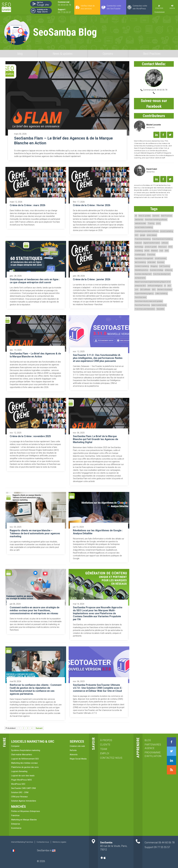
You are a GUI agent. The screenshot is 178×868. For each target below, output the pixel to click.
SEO (137, 235)
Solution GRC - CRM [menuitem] (20, 792)
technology (139, 247)
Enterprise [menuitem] (16, 824)
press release (152, 235)
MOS (170, 247)
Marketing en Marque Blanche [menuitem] (24, 820)
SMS (167, 251)
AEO (169, 286)
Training (151, 223)
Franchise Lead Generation (145, 309)
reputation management (144, 258)
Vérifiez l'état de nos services (88, 7)
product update (151, 247)
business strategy (157, 270)
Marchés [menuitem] (18, 807)
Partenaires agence (153, 746)
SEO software (145, 289)
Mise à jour (162, 247)
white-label (151, 262)
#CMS (147, 251)
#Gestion (154, 251)
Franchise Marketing (143, 239)
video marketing (161, 293)
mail (161, 251)
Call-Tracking (164, 266)
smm (158, 223)
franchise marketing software (156, 219)
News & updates (63, 54)
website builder (140, 223)
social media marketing (144, 227)
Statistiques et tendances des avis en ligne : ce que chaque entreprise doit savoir (35, 281)
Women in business (165, 289)
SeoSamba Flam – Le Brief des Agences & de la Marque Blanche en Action (63, 140)
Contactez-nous (111, 758)
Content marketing (142, 266)
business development (143, 274)
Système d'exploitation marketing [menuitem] (26, 750)
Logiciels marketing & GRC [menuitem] (33, 742)
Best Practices (152, 54)
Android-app (102, 858)
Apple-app (105, 858)
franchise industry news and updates (149, 301)
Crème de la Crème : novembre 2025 (30, 436)
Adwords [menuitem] (74, 755)
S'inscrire (159, 8)
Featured (138, 243)
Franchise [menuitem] (15, 815)
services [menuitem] (77, 742)
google (143, 235)
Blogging (154, 266)
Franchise (151, 255)
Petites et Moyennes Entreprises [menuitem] (26, 811)
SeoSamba (139, 219)
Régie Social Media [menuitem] (78, 759)
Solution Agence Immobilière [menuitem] (24, 801)
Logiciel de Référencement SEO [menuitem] (25, 759)
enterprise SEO (140, 286)
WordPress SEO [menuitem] (18, 784)
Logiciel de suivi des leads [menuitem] (23, 776)
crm (137, 289)
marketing (139, 251)
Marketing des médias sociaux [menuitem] (24, 763)
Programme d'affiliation (153, 754)
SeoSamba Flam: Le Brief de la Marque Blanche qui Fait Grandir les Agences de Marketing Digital (95, 439)
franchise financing (142, 305)
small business (161, 258)
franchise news (141, 297)
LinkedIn (156, 135)
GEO (154, 289)
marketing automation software (147, 231)
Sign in (172, 8)
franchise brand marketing (162, 239)
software (165, 243)
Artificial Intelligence (155, 286)
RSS (172, 770)
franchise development (162, 274)
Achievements (140, 278)
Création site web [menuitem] (77, 746)
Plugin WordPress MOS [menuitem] (21, 780)
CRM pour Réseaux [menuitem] (19, 797)
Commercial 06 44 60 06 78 (155, 90)
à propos (106, 740)
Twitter (170, 135)
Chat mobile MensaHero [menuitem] (22, 755)
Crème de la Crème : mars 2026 (28, 205)
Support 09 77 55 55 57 (157, 847)
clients (105, 745)
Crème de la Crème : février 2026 (92, 205)
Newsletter (160, 309)
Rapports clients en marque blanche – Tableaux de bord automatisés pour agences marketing (35, 533)
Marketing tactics (142, 270)
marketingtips (140, 255)
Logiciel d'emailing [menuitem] (19, 771)
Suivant (39, 728)
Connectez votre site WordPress (140, 7)
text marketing (140, 262)
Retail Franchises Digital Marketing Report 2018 (153, 282)
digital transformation (152, 243)
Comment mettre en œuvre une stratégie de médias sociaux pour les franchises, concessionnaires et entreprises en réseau (35, 610)
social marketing (167, 231)
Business (161, 262)
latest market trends (159, 305)
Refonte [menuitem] (73, 750)
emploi (105, 753)
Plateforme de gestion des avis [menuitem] (25, 767)
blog (20, 54)
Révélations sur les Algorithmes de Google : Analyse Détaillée (98, 532)
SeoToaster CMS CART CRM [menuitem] (23, 788)
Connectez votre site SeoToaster (114, 7)
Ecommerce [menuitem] (16, 828)
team (104, 749)
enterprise (169, 270)
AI (165, 286)
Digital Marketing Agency (144, 293)
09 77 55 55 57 (64, 12)
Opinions (108, 54)
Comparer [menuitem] (15, 746)
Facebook (163, 135)
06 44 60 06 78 (64, 5)
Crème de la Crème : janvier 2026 (92, 279)
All (136, 216)
